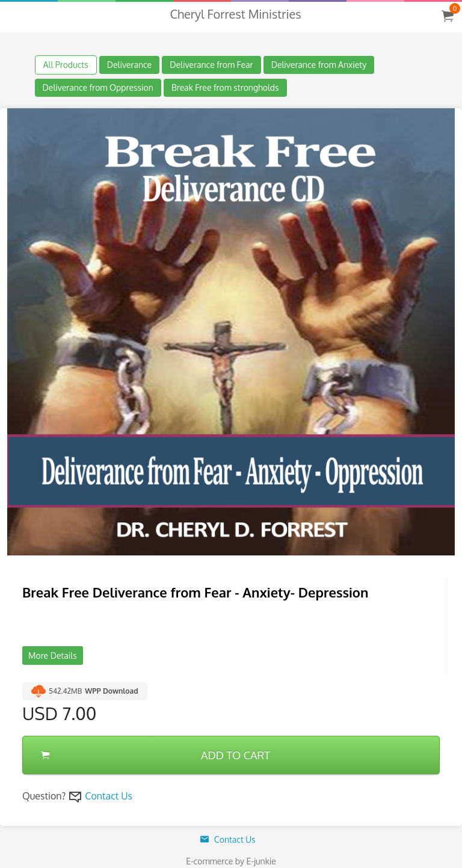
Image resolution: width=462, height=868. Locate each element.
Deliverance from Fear (211, 65)
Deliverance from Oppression (98, 87)
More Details (53, 656)
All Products (66, 65)
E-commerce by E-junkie (231, 861)
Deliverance (130, 65)
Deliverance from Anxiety (319, 65)
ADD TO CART (156, 755)
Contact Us (109, 796)
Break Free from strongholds (225, 87)
